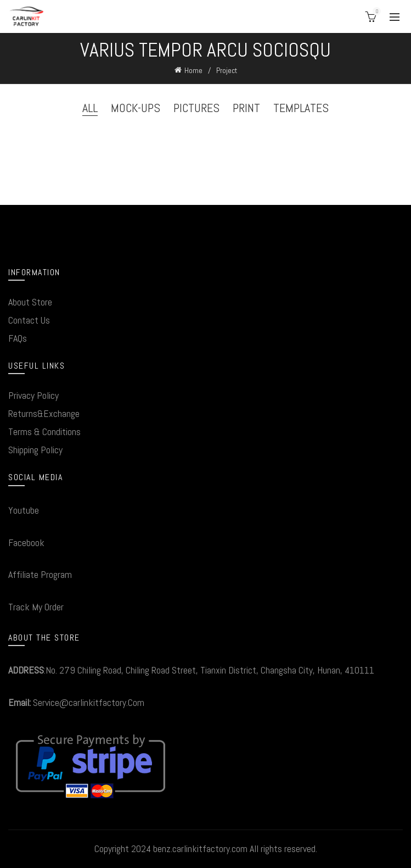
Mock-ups (136, 108)
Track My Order (36, 607)
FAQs (18, 338)
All (90, 108)
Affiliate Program (40, 574)
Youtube (24, 510)
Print (246, 108)
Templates (301, 108)
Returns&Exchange (44, 413)
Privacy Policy (33, 395)
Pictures (196, 108)
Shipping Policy (35, 450)
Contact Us (29, 320)
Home (193, 70)
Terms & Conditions (44, 432)
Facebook (26, 542)
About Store (30, 302)
